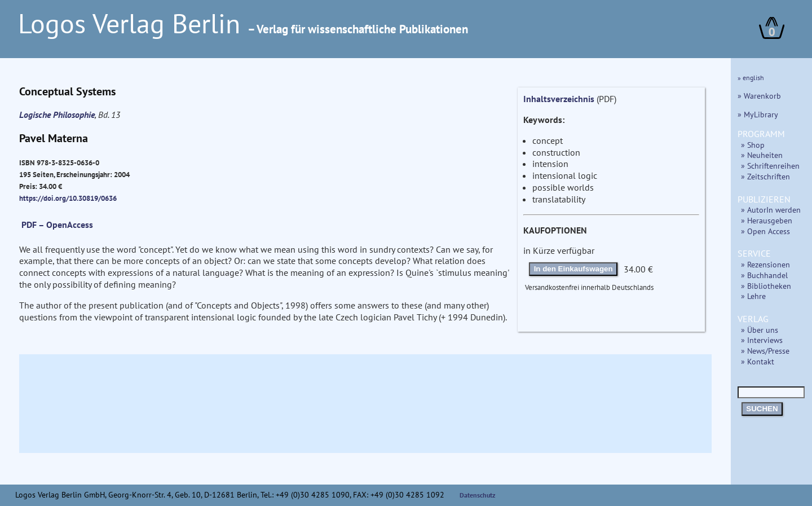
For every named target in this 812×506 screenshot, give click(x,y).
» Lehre (753, 296)
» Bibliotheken (766, 286)
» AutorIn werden (771, 210)
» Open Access (765, 231)
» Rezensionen (765, 264)
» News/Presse (765, 351)
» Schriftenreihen (770, 166)
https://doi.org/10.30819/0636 (68, 198)
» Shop (753, 145)
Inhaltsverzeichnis (559, 99)
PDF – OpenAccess (57, 225)
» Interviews (762, 340)
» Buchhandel (764, 275)
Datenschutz (478, 495)
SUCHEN (762, 409)
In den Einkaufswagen (573, 269)
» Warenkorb (759, 96)
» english (751, 78)
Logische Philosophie (57, 115)
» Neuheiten (762, 155)
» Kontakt (758, 361)
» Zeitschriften (765, 176)
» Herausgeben (767, 220)
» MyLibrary (758, 114)
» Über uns (760, 330)
